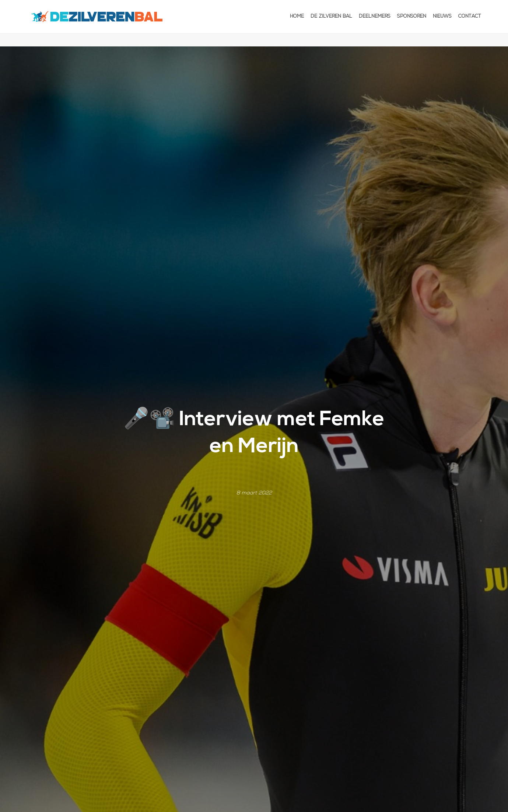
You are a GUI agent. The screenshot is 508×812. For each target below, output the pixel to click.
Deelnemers (375, 16)
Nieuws (442, 16)
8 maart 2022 (254, 493)
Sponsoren (412, 16)
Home (297, 16)
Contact (470, 16)
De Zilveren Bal (331, 16)
